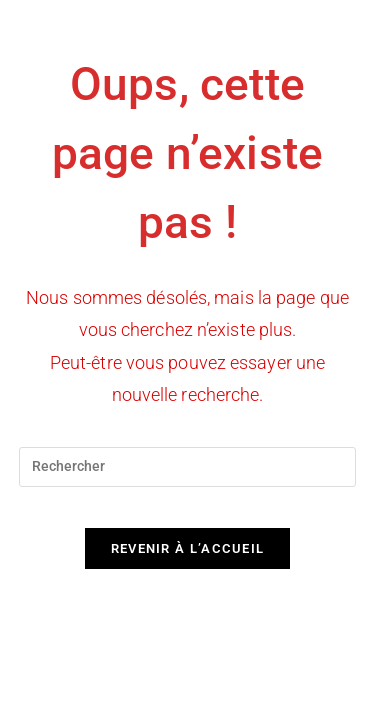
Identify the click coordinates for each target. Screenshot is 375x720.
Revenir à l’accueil (188, 548)
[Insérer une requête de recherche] (188, 467)
